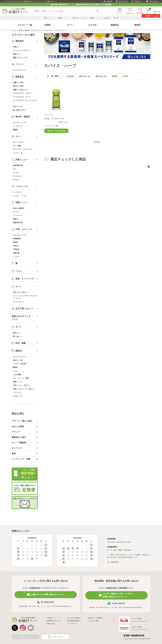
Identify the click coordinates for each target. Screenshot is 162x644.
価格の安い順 (85, 76)
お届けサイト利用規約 (96, 618)
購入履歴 (140, 13)
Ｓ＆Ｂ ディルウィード (54, 119)
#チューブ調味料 (89, 18)
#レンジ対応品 (104, 18)
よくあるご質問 (93, 621)
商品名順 (70, 76)
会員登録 (109, 1)
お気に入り (130, 13)
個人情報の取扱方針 (74, 621)
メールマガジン (72, 624)
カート (149, 11)
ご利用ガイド (138, 1)
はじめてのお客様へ (74, 618)
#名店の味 (76, 18)
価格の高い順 (101, 76)
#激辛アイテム (48, 18)
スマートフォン (57, 637)
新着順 (114, 76)
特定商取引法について (54, 621)
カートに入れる (58, 131)
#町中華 (116, 18)
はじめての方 (123, 1)
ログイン (120, 13)
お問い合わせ (153, 1)
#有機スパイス (63, 18)
